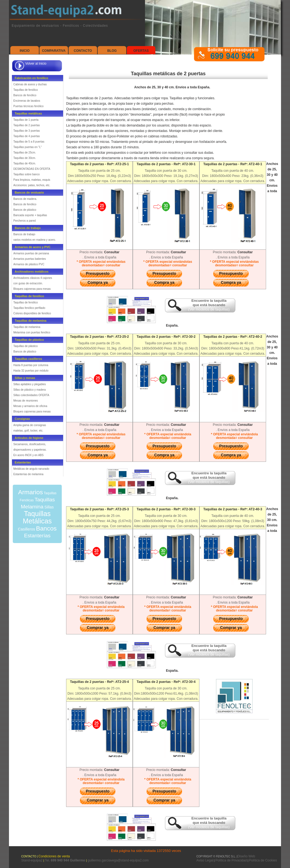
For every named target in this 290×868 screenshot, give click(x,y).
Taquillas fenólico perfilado (29, 308)
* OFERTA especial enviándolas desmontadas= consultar (101, 264)
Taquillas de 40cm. (25, 163)
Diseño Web (246, 856)
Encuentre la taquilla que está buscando (209, 305)
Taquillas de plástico (26, 346)
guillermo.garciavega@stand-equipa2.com (118, 860)
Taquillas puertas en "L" (27, 147)
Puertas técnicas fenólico (28, 106)
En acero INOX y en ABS (28, 455)
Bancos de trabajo (24, 234)
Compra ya (98, 282)
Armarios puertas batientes (30, 259)
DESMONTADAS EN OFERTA (32, 169)
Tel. (65, 860)
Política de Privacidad (231, 860)
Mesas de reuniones (26, 401)
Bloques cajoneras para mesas (32, 289)
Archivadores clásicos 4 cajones (33, 278)
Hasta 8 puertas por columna (31, 365)
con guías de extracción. (28, 283)
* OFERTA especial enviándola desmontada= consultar (168, 436)
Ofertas (141, 51)
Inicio (25, 51)
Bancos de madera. (25, 199)
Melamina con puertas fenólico (32, 332)
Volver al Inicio (36, 64)
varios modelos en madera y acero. (35, 240)
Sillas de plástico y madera (30, 390)
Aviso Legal (205, 860)
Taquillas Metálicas (37, 517)
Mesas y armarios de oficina (30, 406)
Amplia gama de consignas (30, 425)
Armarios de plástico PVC (29, 264)
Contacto (83, 51)
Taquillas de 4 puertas (27, 136)
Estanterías (37, 536)
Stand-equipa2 (32, 860)
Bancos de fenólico (25, 95)
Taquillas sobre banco (27, 174)
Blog (112, 51)
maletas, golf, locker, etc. (28, 431)
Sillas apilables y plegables (30, 384)
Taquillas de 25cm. (25, 153)
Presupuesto (98, 273)
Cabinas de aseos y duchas (30, 84)
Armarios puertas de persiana (31, 253)
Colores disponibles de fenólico (32, 313)
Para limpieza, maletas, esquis (32, 180)
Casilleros (27, 529)
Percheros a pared (24, 221)
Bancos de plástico (25, 210)
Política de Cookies (263, 860)
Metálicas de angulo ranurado (31, 469)
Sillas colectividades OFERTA (31, 395)
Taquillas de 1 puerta (26, 120)
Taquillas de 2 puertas (27, 125)
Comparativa (54, 51)
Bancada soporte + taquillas (30, 215)
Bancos (46, 528)
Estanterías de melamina (28, 474)
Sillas (49, 507)
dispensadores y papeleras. (30, 450)
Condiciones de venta (54, 856)
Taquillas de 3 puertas (27, 131)
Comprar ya (98, 628)
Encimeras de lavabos (27, 101)
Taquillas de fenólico (26, 90)
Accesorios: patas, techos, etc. (32, 185)
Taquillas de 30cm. (25, 158)
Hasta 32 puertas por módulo (31, 371)
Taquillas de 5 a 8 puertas (29, 142)
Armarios (30, 492)
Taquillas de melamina (27, 327)
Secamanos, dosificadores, (30, 444)
